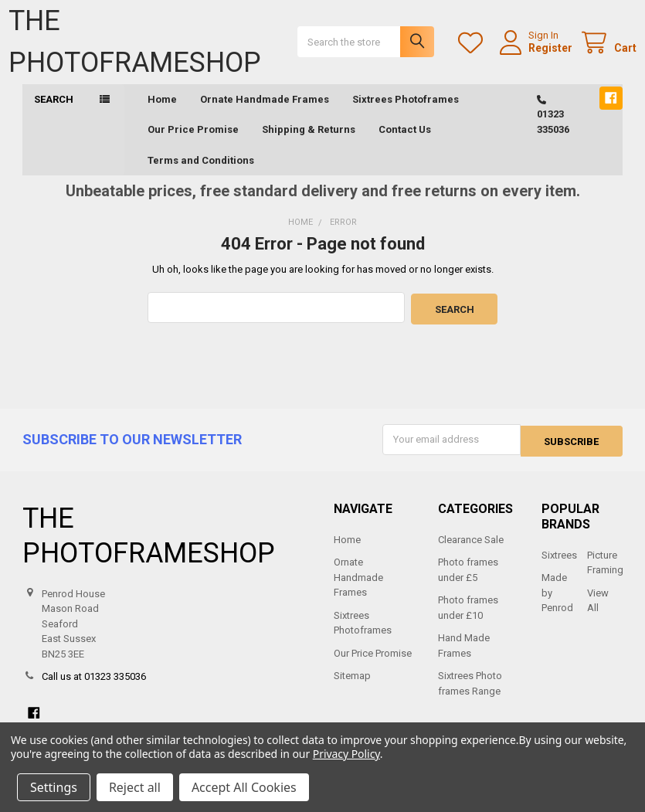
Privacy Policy (346, 754)
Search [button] (54, 114)
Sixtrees (559, 567)
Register (536, 55)
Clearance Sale (471, 551)
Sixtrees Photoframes (406, 114)
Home (162, 114)
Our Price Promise (193, 144)
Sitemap (352, 687)
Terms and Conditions (201, 175)
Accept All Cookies (244, 787)
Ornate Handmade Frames (265, 114)
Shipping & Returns (309, 144)
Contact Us (405, 144)
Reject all (135, 787)
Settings (54, 787)
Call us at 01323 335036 (94, 688)
